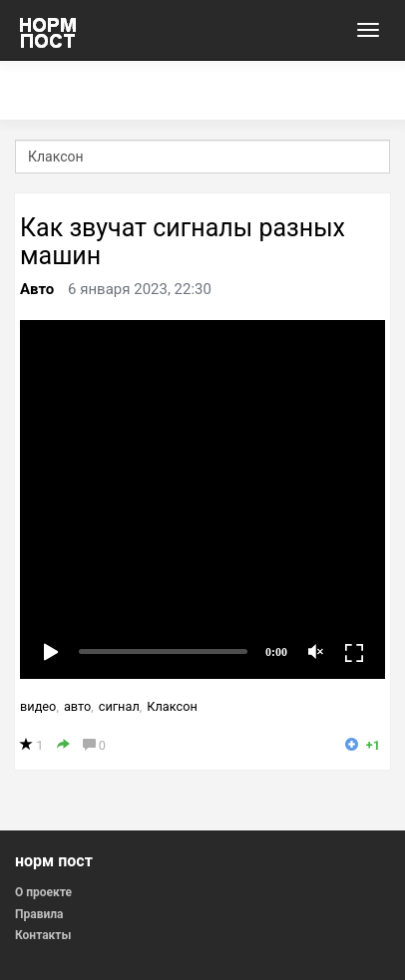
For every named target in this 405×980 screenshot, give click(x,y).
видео (38, 706)
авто (77, 706)
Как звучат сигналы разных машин (183, 242)
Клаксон (172, 706)
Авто (37, 289)
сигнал (119, 706)
